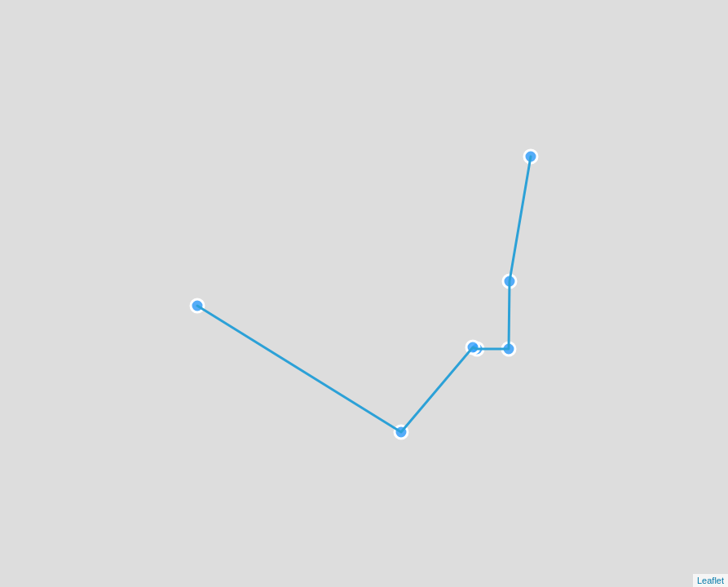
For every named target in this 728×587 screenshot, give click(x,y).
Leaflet (710, 580)
